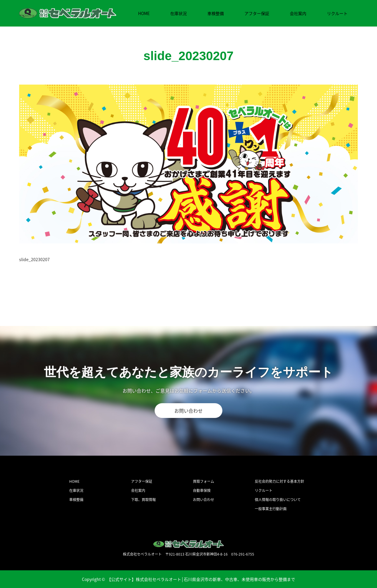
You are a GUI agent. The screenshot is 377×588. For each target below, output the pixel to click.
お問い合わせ (188, 411)
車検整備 (216, 13)
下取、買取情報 (143, 500)
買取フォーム (204, 481)
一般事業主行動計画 (271, 509)
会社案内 (298, 13)
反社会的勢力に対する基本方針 (280, 481)
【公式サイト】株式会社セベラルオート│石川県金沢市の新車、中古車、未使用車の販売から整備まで (201, 579)
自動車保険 (202, 490)
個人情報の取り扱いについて (278, 500)
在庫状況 (178, 13)
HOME (144, 13)
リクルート (337, 13)
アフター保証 (257, 13)
